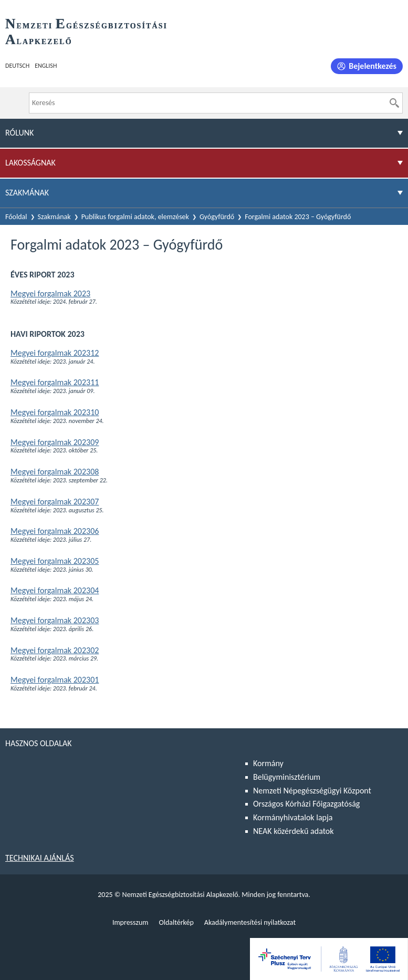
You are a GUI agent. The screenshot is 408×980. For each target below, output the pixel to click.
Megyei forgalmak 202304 (55, 590)
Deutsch (17, 66)
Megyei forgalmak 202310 (55, 412)
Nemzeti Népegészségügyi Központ (312, 791)
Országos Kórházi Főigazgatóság (306, 804)
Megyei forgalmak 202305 (55, 561)
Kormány (268, 763)
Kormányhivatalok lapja (293, 817)
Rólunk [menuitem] (19, 133)
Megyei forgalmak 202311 (55, 382)
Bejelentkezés (373, 66)
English (46, 66)
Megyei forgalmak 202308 (55, 472)
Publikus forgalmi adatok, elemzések (135, 217)
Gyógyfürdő (217, 217)
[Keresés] (394, 103)
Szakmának (54, 217)
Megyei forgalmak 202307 (55, 502)
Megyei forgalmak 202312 (55, 353)
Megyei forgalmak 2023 (50, 293)
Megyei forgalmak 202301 (55, 680)
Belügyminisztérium (287, 777)
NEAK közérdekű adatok (294, 831)
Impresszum (130, 922)
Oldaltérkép (176, 922)
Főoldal (16, 217)
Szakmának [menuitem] (27, 193)
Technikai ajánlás (40, 858)
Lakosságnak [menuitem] (30, 163)
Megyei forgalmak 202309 (55, 442)
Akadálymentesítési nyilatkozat (250, 922)
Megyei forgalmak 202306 (55, 531)
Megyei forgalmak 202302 (55, 650)
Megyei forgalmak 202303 (55, 620)
